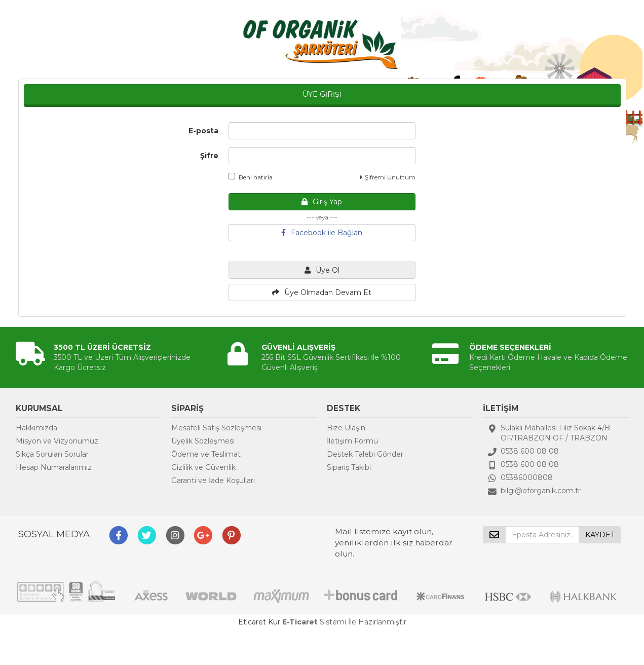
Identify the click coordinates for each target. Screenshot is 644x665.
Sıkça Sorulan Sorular (52, 454)
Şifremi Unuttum (388, 177)
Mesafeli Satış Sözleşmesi (216, 428)
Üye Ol (322, 270)
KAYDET (600, 535)
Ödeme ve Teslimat (206, 454)
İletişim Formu (352, 441)
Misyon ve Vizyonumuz (57, 441)
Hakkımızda (36, 428)
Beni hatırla (251, 177)
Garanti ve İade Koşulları (213, 481)
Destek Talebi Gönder (365, 454)
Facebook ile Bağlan (322, 233)
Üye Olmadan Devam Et (322, 292)
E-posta (203, 131)
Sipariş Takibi (349, 467)
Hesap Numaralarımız (54, 467)
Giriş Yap (322, 202)
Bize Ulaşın (346, 428)
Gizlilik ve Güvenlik (203, 467)
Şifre (209, 156)
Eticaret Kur (259, 622)
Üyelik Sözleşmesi (203, 441)
